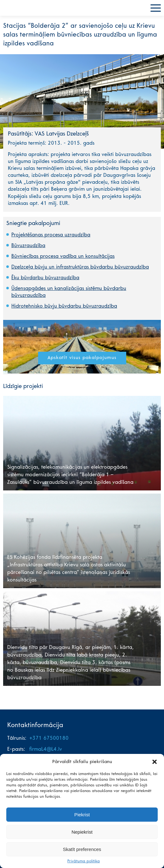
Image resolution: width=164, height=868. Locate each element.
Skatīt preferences (82, 849)
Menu (156, 8)
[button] (155, 762)
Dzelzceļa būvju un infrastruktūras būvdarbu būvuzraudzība (80, 267)
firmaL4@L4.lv (46, 749)
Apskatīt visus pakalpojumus (82, 358)
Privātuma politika (84, 861)
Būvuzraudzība (28, 246)
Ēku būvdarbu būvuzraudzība (45, 278)
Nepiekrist (82, 832)
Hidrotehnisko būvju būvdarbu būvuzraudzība (64, 306)
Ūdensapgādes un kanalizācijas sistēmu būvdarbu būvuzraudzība (69, 292)
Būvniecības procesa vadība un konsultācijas (63, 257)
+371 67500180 (49, 738)
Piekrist (82, 815)
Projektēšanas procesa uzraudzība (51, 235)
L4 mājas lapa (20, 8)
